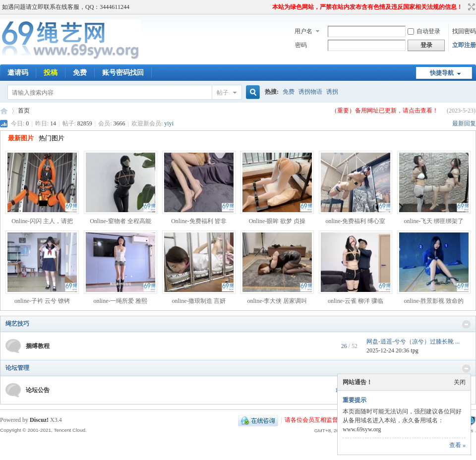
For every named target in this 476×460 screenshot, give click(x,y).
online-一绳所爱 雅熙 (121, 301)
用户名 (303, 31)
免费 (80, 73)
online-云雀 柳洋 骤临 (356, 301)
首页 (24, 111)
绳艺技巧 (17, 324)
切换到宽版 (470, 7)
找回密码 (464, 31)
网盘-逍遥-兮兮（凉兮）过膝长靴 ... (413, 342)
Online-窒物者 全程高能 (120, 221)
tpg (414, 350)
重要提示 (355, 400)
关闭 (460, 382)
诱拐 (332, 92)
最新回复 (464, 123)
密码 (301, 45)
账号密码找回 (123, 73)
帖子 (223, 93)
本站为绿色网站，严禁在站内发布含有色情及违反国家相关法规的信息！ (367, 7)
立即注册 (464, 45)
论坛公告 (38, 390)
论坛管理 (17, 368)
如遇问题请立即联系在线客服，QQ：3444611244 (66, 7)
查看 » (457, 445)
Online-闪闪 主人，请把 (42, 221)
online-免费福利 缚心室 (356, 221)
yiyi (169, 123)
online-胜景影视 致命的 (434, 301)
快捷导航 (442, 73)
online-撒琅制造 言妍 (199, 301)
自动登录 (424, 31)
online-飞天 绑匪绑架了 (434, 221)
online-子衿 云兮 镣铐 (42, 301)
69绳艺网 (4, 111)
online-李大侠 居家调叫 (277, 301)
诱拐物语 (310, 92)
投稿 (51, 73)
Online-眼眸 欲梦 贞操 (277, 221)
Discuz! (39, 420)
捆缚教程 (38, 346)
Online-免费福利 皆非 (199, 221)
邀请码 (18, 73)
